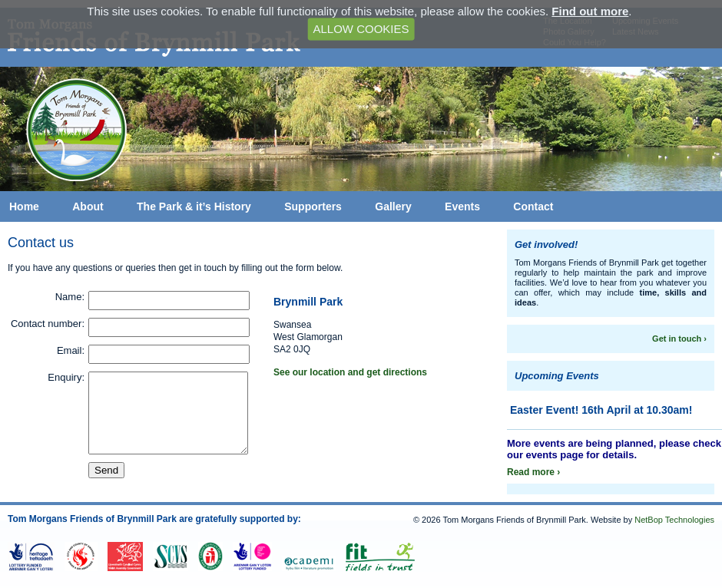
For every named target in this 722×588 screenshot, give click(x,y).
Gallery (393, 206)
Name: (70, 297)
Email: (71, 350)
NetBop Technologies (674, 520)
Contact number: (48, 324)
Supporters (313, 206)
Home (24, 206)
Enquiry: (66, 377)
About (88, 206)
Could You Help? (575, 42)
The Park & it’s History (194, 206)
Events (462, 206)
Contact (533, 206)
